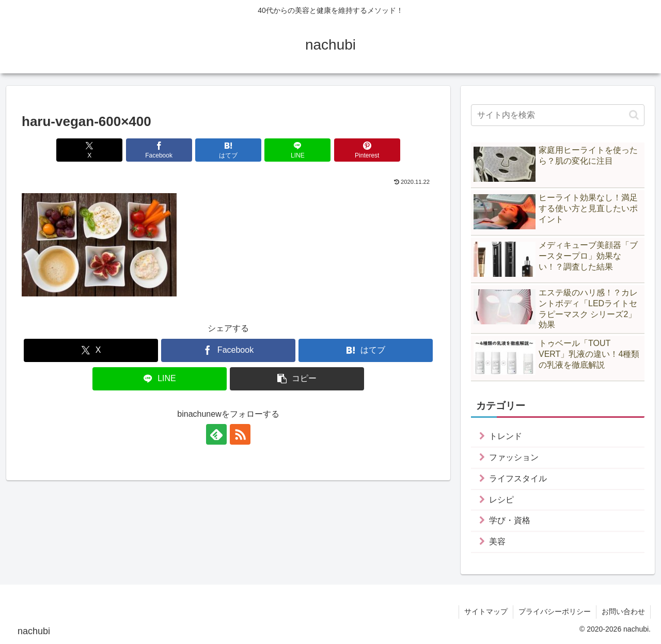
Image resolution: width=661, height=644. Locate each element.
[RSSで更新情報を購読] (240, 434)
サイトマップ (486, 611)
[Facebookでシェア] (159, 150)
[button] (297, 379)
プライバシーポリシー (555, 611)
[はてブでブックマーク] (228, 150)
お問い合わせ (623, 611)
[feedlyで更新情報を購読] (216, 434)
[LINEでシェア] (297, 150)
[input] (558, 115)
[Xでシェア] (89, 150)
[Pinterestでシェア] (367, 150)
